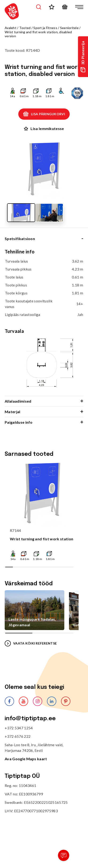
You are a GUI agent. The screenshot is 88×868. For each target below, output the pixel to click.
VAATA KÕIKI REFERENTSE (31, 643)
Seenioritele (69, 28)
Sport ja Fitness (45, 28)
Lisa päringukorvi (44, 114)
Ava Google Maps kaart (26, 759)
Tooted (25, 28)
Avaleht (11, 28)
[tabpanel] (44, 322)
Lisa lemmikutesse (44, 128)
